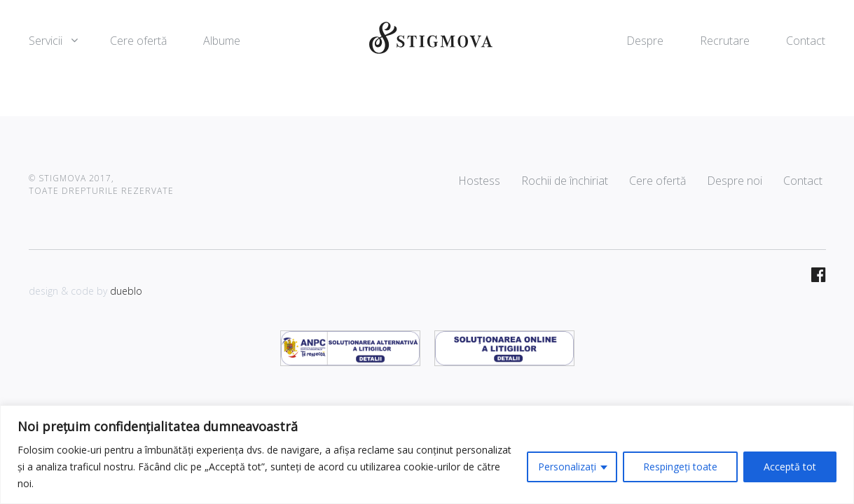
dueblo (126, 291)
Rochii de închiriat (565, 181)
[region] (427, 455)
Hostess (479, 181)
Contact (806, 41)
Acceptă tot (790, 467)
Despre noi (735, 181)
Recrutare (725, 41)
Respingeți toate (680, 467)
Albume (222, 41)
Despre (645, 41)
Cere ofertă (138, 41)
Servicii (46, 41)
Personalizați (567, 467)
